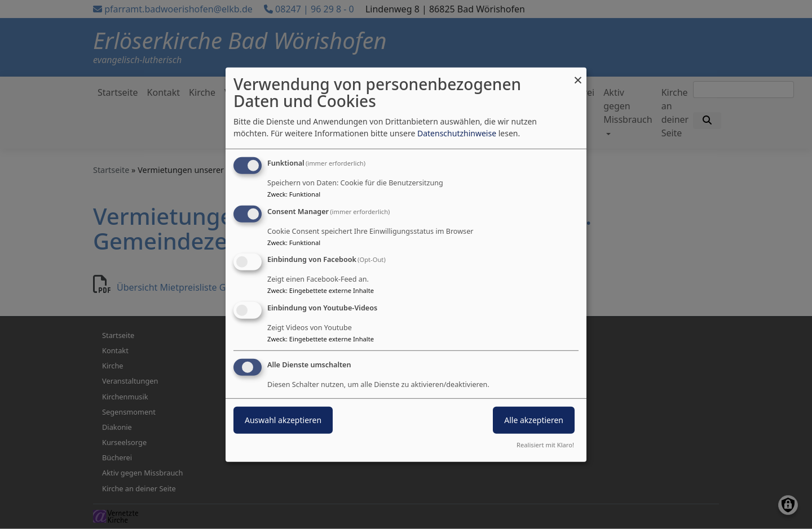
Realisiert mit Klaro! (545, 445)
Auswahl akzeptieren (283, 420)
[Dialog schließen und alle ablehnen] (578, 74)
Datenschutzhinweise (457, 133)
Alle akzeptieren (534, 420)
